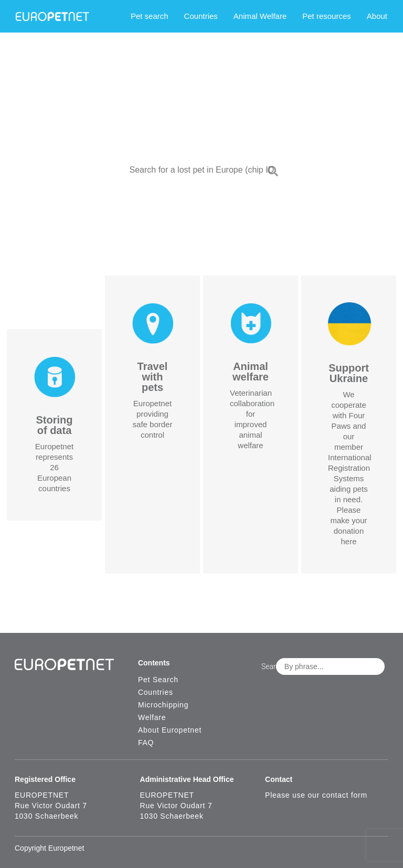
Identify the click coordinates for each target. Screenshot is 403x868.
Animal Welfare (260, 16)
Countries (201, 16)
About (377, 16)
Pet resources (327, 16)
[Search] (273, 173)
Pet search (150, 16)
